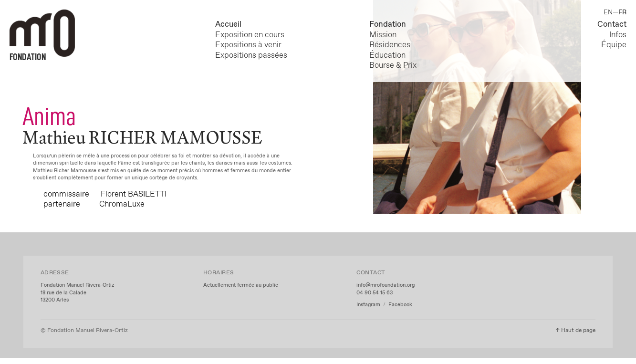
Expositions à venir (248, 45)
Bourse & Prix (393, 65)
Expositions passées (251, 55)
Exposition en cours (252, 35)
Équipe (614, 45)
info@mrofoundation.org (386, 285)
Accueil (228, 24)
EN (608, 12)
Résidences (390, 45)
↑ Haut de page (575, 331)
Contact (612, 24)
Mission (383, 35)
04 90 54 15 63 (375, 293)
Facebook (400, 305)
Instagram (369, 305)
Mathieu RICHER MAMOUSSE (142, 137)
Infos (618, 35)
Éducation (387, 55)
